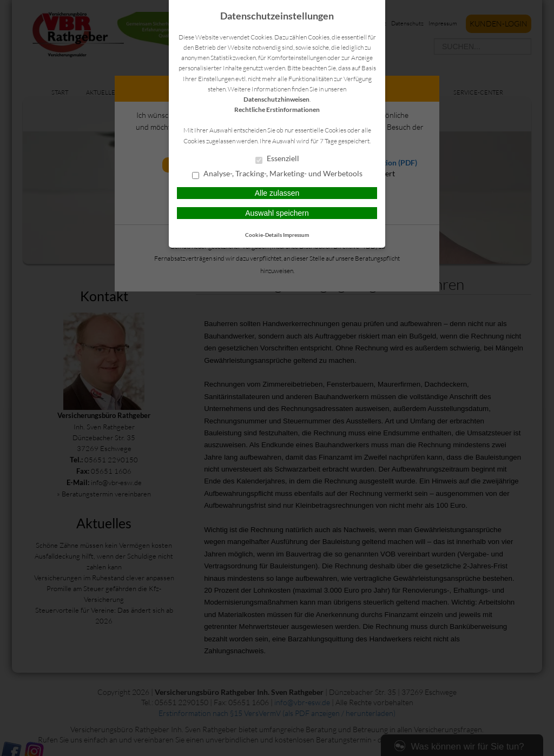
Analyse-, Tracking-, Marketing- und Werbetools (277, 174)
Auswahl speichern (277, 213)
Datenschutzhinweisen (276, 99)
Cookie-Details (263, 235)
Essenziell (277, 159)
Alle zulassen (277, 193)
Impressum (296, 235)
